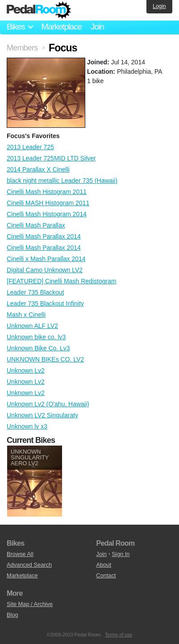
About (104, 565)
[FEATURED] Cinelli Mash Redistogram (62, 281)
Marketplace (61, 27)
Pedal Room (39, 10)
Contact (106, 575)
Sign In (121, 554)
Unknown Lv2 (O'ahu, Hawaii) (48, 404)
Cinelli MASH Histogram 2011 (48, 203)
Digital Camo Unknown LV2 (45, 270)
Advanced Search (29, 565)
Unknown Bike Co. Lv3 (38, 348)
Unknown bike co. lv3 (36, 337)
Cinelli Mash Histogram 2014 (47, 214)
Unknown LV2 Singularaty (42, 415)
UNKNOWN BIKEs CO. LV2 (45, 359)
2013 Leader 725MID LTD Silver (51, 158)
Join (97, 27)
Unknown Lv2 (26, 370)
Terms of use (119, 635)
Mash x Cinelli (26, 315)
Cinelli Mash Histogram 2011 (47, 192)
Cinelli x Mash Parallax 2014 (46, 259)
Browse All (20, 554)
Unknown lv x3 (27, 426)
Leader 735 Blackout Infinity (45, 303)
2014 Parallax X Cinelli (38, 169)
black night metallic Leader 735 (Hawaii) (62, 181)
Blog (12, 615)
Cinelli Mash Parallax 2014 (44, 236)
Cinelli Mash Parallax (36, 225)
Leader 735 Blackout (35, 292)
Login (159, 6)
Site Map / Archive (30, 604)
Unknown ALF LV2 (32, 326)
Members (22, 48)
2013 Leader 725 (30, 147)
